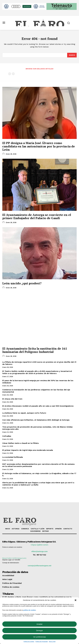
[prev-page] (10, 74)
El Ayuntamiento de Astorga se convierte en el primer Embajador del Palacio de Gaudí (37, 216)
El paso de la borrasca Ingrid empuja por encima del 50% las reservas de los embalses (38, 382)
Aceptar (39, 624)
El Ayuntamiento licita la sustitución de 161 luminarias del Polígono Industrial (35, 350)
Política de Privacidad (42, 641)
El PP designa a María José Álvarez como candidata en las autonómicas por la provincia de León (39, 146)
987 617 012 (41, 555)
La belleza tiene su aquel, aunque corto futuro (24, 413)
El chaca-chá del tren (12, 399)
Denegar (39, 630)
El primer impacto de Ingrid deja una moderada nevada (28, 450)
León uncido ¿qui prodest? (22, 283)
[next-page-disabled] (13, 74)
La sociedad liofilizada (13, 457)
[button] (76, 600)
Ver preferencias (39, 637)
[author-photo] (4, 154)
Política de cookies (29, 641)
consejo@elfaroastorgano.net (40, 566)
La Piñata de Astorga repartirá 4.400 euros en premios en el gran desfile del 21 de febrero (39, 363)
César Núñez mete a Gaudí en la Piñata (20, 443)
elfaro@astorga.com (40, 551)
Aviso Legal (52, 641)
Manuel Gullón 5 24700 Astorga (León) (14, 558)
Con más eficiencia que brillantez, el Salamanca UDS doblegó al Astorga (36, 420)
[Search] (72, 55)
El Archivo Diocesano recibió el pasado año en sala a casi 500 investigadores (38, 406)
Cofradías (7, 436)
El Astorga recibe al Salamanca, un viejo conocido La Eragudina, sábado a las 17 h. (39, 474)
